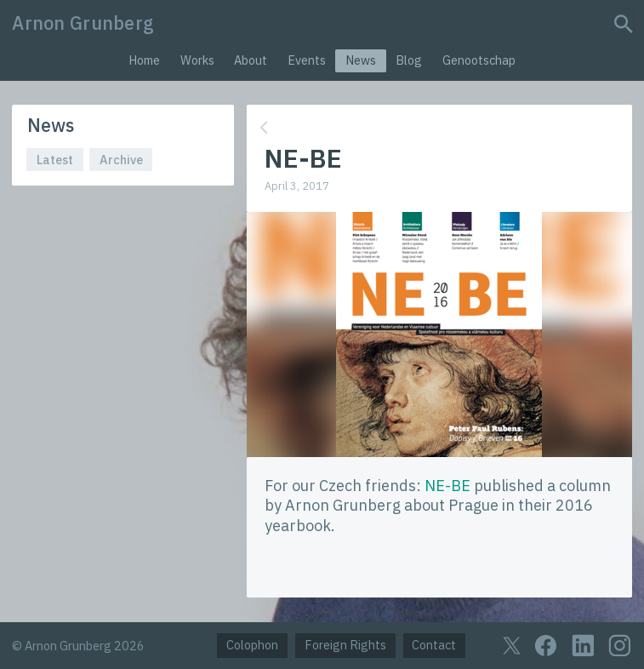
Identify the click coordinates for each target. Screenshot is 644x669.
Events (307, 60)
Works (197, 60)
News (361, 60)
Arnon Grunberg (83, 23)
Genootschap (479, 60)
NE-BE (447, 486)
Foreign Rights (345, 645)
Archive (121, 160)
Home (144, 60)
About (251, 60)
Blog (409, 60)
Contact (434, 645)
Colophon (252, 645)
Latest (55, 160)
